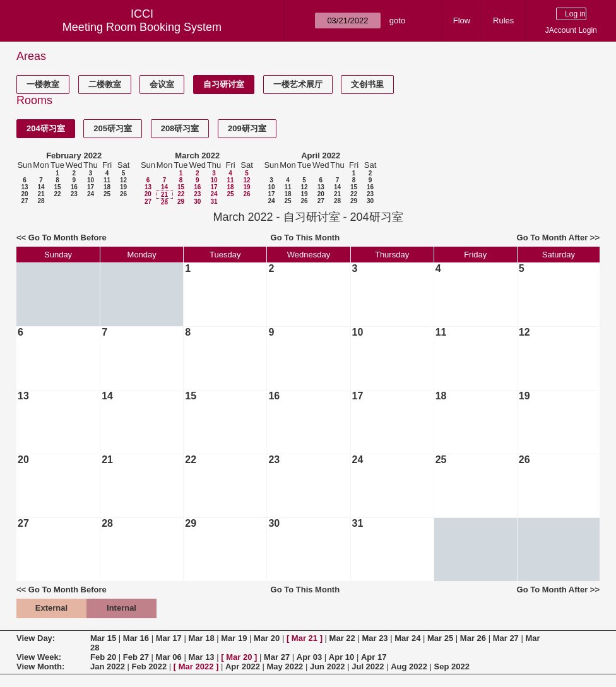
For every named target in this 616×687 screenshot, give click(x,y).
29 (181, 202)
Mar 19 (234, 638)
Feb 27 (136, 657)
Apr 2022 (243, 666)
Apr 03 (309, 657)
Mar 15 (103, 638)
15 (57, 187)
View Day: (36, 638)
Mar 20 (267, 638)
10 (91, 180)
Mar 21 (305, 638)
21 (41, 194)
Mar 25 (440, 638)
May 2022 (285, 666)
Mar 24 (407, 638)
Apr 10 (341, 657)
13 (24, 187)
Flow (462, 21)
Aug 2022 (409, 666)
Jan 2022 (108, 666)
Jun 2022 (328, 666)
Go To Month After (553, 238)
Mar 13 (201, 657)
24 (91, 194)
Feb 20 (103, 657)
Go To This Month (305, 238)
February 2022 (74, 156)
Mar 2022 (196, 666)
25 (107, 194)
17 (91, 187)
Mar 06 (169, 657)
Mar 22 (342, 638)
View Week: (39, 657)
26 (123, 194)
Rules (503, 21)
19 (123, 187)
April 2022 (321, 156)
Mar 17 (169, 638)
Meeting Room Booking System (142, 27)
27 (24, 201)
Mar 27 (506, 638)
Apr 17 (374, 657)
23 (74, 194)
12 (123, 180)
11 (107, 180)
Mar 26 (473, 638)
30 (197, 202)
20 (24, 194)
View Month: (40, 666)
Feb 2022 (150, 666)
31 (214, 202)
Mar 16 (136, 638)
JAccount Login (571, 30)
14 (41, 187)
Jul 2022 (368, 666)
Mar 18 (201, 638)
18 (107, 187)
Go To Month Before (68, 238)
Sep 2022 (452, 666)
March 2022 (197, 156)
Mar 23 (375, 638)
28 (41, 201)
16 (74, 187)
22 (57, 194)
